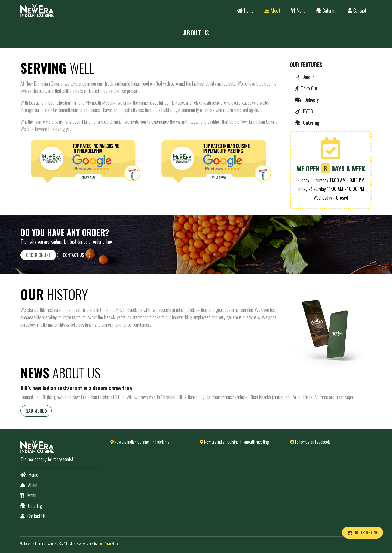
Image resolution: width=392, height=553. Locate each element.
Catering (327, 10)
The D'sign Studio (109, 543)
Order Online (362, 533)
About (272, 10)
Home (245, 10)
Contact (357, 10)
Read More (36, 411)
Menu (298, 10)
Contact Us (73, 255)
